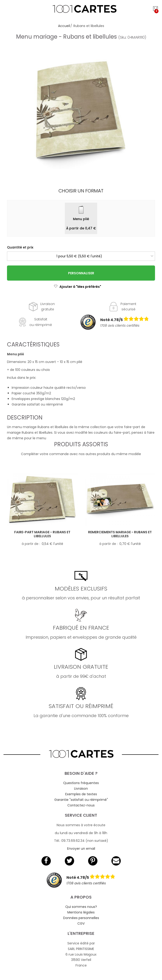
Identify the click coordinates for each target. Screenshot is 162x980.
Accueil (64, 26)
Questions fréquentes (81, 783)
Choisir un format (81, 191)
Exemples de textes (81, 794)
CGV (81, 923)
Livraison (81, 789)
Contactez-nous (81, 805)
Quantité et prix (20, 247)
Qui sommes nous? (81, 907)
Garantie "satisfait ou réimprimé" (81, 800)
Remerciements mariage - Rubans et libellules (120, 534)
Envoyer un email (81, 849)
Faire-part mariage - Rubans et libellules (42, 534)
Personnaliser (81, 273)
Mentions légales (81, 912)
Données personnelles (81, 918)
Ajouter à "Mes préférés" (78, 287)
